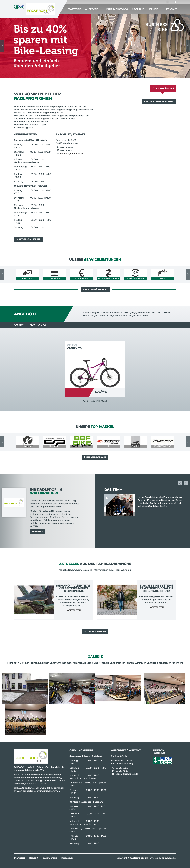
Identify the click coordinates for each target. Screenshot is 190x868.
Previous (2, 46)
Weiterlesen (73, 610)
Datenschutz (50, 858)
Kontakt (171, 9)
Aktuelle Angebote (28, 239)
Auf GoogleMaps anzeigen (159, 101)
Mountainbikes (38, 325)
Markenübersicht (95, 457)
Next (188, 46)
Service (153, 9)
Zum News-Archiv (95, 631)
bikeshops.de (169, 858)
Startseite (74, 9)
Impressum (67, 858)
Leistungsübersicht (95, 289)
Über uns (138, 9)
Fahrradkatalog (117, 9)
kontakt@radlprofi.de (71, 153)
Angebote (91, 9)
